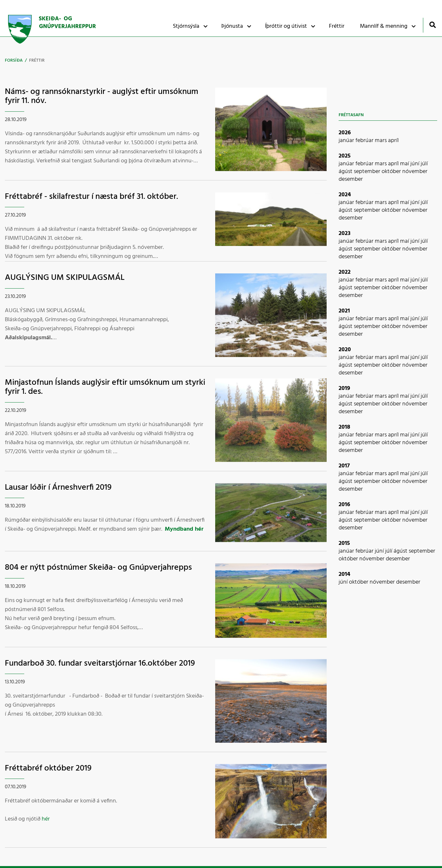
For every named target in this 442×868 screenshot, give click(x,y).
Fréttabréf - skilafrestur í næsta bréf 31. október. (91, 197)
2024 (345, 195)
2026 (345, 133)
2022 (345, 272)
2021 (344, 311)
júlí (424, 164)
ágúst (346, 172)
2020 (345, 350)
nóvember (415, 172)
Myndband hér (184, 529)
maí (405, 164)
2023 (345, 234)
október (392, 172)
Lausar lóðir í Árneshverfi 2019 (58, 488)
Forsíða (14, 61)
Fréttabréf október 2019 (48, 768)
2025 (345, 156)
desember (351, 179)
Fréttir (37, 61)
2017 (344, 466)
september (368, 172)
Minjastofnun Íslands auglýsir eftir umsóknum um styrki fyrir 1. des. (105, 387)
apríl (393, 141)
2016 (344, 505)
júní (416, 164)
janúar (347, 141)
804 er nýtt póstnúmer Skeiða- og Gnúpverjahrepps (98, 568)
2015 (344, 543)
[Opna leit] (432, 25)
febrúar (365, 141)
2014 (344, 574)
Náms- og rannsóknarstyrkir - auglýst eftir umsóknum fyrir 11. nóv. (102, 97)
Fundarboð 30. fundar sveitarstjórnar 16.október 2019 (100, 664)
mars (381, 141)
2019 (344, 388)
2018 (344, 427)
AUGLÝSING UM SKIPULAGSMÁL (65, 278)
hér (46, 819)
